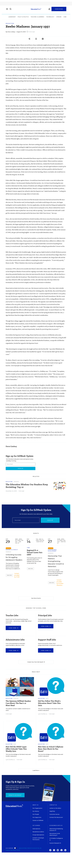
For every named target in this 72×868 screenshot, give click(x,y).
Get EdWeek (36, 825)
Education (10, 23)
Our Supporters (37, 817)
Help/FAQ (52, 811)
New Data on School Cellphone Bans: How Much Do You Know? (51, 749)
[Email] (26, 520)
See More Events (36, 598)
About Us (35, 805)
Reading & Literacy (12, 550)
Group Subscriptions (38, 835)
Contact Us (53, 805)
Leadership (12, 17)
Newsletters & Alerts (38, 832)
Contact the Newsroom (56, 817)
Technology (50, 17)
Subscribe (59, 10)
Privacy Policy (16, 850)
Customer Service (54, 814)
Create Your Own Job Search (36, 662)
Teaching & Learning (37, 17)
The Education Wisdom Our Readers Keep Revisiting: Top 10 (27, 486)
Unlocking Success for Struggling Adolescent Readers (14, 557)
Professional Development (52, 550)
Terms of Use (9, 850)
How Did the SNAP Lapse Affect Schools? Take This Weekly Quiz (16, 749)
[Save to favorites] (36, 39)
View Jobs (13, 628)
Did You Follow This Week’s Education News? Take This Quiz (49, 703)
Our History (36, 811)
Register (9, 575)
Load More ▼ (36, 770)
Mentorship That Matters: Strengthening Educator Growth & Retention (56, 561)
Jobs (65, 17)
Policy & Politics (23, 17)
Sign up (50, 520)
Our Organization (37, 808)
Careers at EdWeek (38, 820)
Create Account (15, 795)
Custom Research (55, 843)
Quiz (47, 698)
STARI (18, 577)
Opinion (59, 17)
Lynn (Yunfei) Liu (43, 714)
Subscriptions (36, 829)
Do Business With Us (56, 825)
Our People (36, 814)
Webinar (8, 552)
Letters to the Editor (55, 808)
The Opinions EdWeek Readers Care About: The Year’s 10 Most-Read (18, 703)
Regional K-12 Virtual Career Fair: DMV (35, 553)
